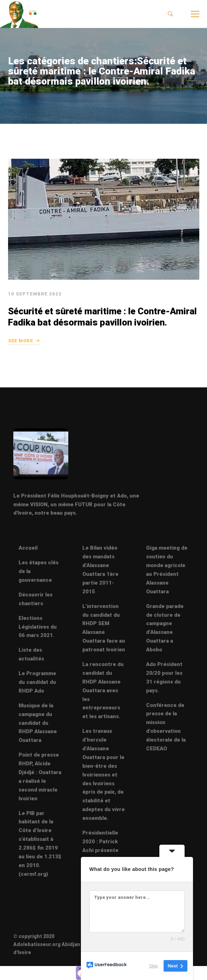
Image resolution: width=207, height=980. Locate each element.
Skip (154, 966)
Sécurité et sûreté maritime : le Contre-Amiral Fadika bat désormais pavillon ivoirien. (102, 332)
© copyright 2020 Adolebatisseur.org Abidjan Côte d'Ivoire (53, 944)
